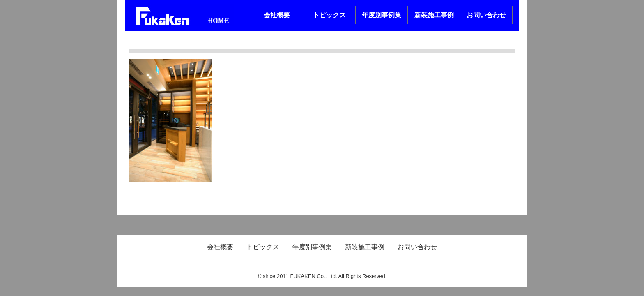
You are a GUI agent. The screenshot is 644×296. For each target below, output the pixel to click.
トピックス (329, 15)
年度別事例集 (382, 15)
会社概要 (277, 15)
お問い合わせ (486, 15)
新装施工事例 (434, 15)
